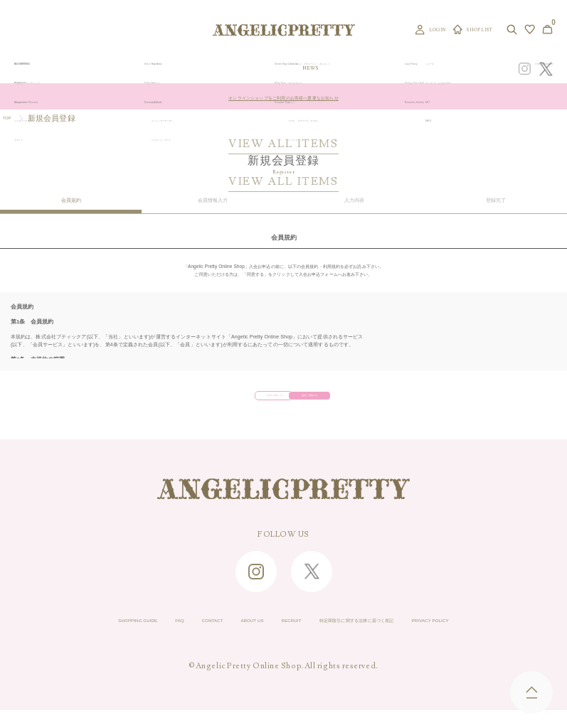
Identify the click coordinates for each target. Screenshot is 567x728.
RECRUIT (284, 634)
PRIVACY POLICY (517, 634)
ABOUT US (224, 634)
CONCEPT (439, 68)
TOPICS (379, 68)
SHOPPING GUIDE (51, 634)
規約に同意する (329, 400)
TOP (11, 118)
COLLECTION (340, 68)
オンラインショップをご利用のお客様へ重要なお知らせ (283, 97)
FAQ (116, 634)
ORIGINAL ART (239, 68)
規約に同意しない (230, 400)
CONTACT (164, 634)
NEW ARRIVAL (290, 68)
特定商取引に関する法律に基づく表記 (393, 634)
